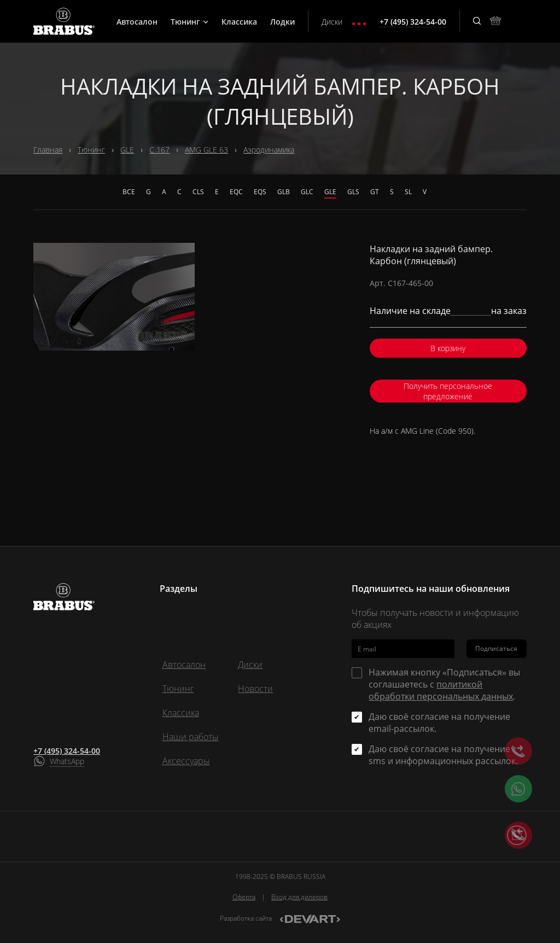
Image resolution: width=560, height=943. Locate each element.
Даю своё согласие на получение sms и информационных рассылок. (443, 755)
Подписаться (496, 648)
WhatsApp (67, 761)
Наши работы (191, 737)
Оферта (244, 897)
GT (375, 192)
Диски (332, 22)
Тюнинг (189, 22)
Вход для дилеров (299, 897)
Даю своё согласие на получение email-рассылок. (439, 723)
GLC (307, 192)
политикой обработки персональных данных (441, 690)
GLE (127, 150)
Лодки (282, 22)
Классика (239, 22)
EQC (236, 192)
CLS (198, 192)
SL (408, 192)
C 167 (159, 150)
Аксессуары (186, 761)
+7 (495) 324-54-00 (67, 751)
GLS (353, 192)
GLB (284, 192)
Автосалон (137, 22)
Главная (48, 150)
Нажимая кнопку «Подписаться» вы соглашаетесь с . (444, 684)
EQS (260, 192)
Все (129, 192)
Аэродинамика (269, 150)
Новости (255, 689)
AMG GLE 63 (206, 150)
